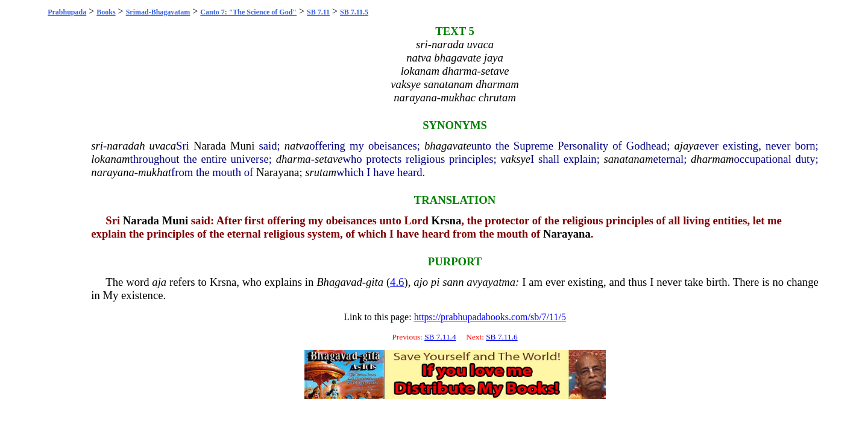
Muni (242, 146)
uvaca (163, 146)
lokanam (110, 159)
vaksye (515, 159)
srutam (321, 172)
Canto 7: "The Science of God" (248, 12)
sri (97, 146)
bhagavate (448, 146)
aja (159, 282)
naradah (126, 146)
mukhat (155, 172)
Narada (210, 146)
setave (329, 159)
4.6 (397, 282)
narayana (113, 172)
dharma (294, 159)
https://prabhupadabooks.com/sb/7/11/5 (490, 317)
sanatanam (629, 159)
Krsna (447, 220)
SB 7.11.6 (502, 337)
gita (375, 282)
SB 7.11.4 (440, 337)
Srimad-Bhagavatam (158, 12)
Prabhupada (67, 12)
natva (297, 146)
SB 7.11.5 (354, 12)
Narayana (278, 172)
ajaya (686, 146)
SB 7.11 (318, 12)
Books (106, 12)
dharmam (712, 159)
